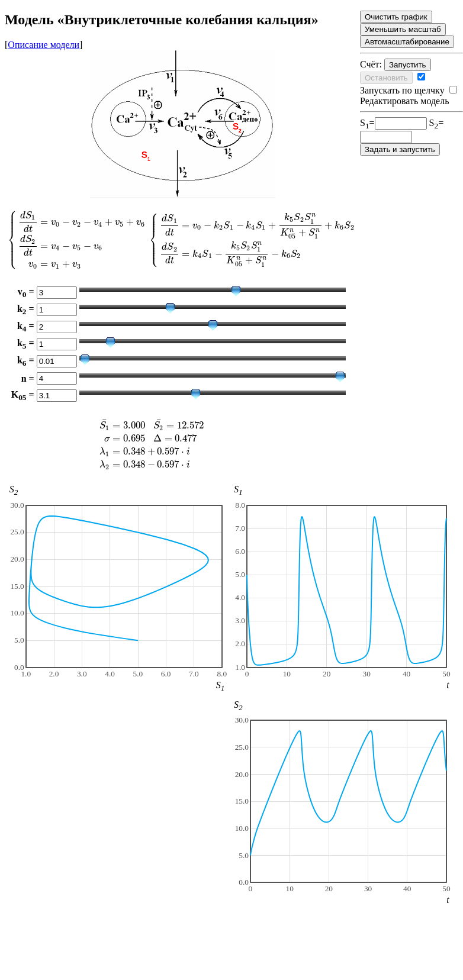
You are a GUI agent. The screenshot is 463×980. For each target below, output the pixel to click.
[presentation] (183, 239)
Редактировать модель (409, 96)
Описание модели (44, 45)
